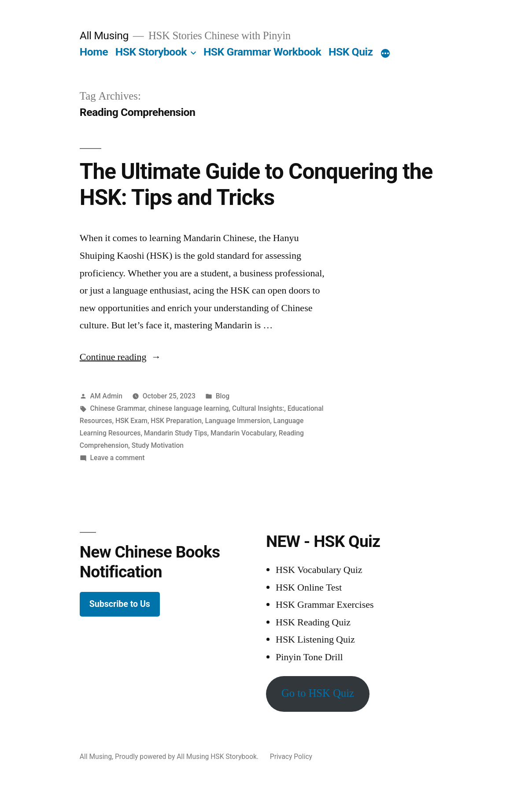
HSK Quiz (351, 52)
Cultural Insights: (258, 408)
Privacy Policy (291, 757)
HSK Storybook (151, 52)
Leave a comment (118, 458)
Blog (223, 396)
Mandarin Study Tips (176, 433)
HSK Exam (131, 421)
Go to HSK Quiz (318, 693)
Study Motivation (158, 445)
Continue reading (120, 357)
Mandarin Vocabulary (243, 433)
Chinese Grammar (118, 408)
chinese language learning (189, 408)
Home (94, 52)
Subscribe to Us (120, 604)
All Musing (104, 35)
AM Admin (106, 396)
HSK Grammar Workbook (262, 52)
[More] (385, 54)
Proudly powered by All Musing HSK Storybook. (188, 757)
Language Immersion (237, 421)
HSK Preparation (176, 421)
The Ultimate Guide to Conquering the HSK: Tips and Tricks (256, 184)
